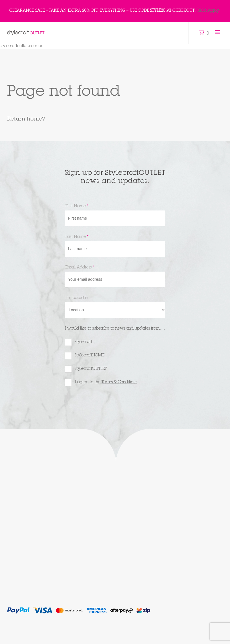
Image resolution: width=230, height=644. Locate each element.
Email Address (80, 268)
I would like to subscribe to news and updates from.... (115, 329)
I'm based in (77, 298)
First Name (77, 206)
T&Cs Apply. (209, 11)
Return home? (26, 119)
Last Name (77, 237)
